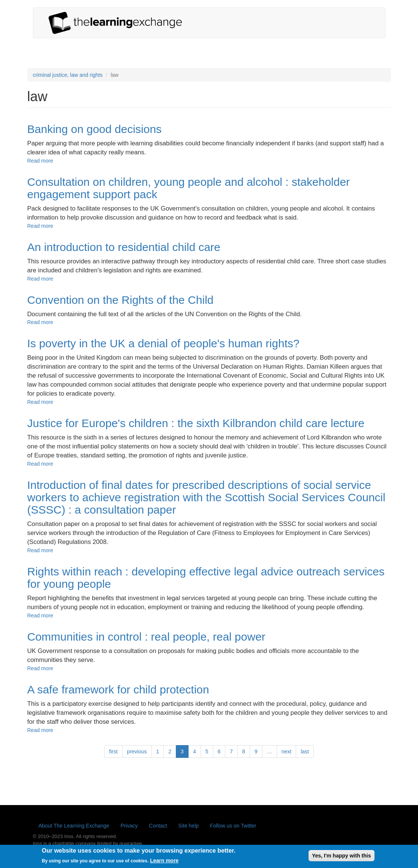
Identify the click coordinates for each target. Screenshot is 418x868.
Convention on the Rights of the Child (121, 300)
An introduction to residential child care (124, 247)
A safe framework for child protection (118, 689)
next (286, 751)
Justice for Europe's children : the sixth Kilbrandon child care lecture (196, 423)
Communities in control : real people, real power (146, 637)
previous (137, 751)
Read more (40, 161)
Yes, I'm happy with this (341, 858)
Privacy (129, 826)
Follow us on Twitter (233, 826)
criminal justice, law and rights (68, 75)
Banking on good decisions (95, 129)
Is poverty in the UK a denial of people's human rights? (163, 343)
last (305, 751)
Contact (158, 826)
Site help (189, 826)
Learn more (164, 863)
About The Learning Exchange (74, 826)
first (113, 751)
